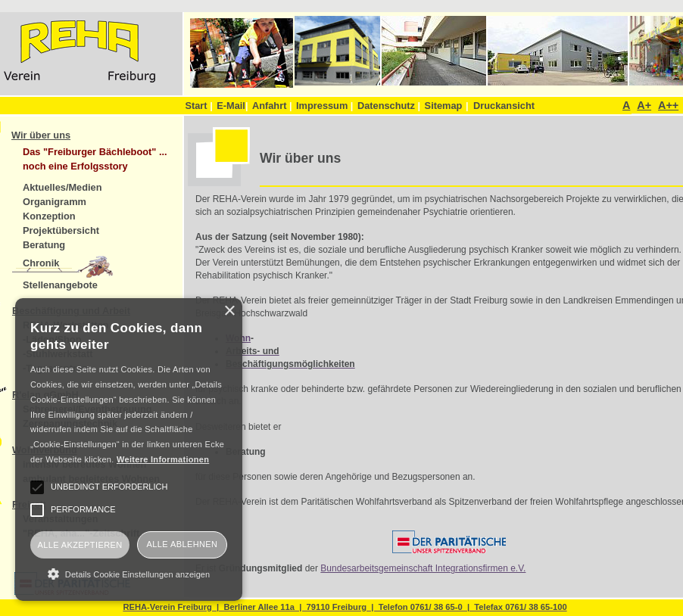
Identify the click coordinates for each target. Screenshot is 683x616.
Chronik (41, 263)
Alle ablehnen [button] (182, 544)
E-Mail (232, 106)
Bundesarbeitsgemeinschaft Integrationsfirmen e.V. (423, 568)
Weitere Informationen (163, 459)
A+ (644, 105)
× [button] (229, 311)
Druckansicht (504, 106)
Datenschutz (389, 106)
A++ (668, 105)
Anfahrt (272, 106)
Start (198, 106)
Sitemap (444, 106)
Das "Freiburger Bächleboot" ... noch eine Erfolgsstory (95, 159)
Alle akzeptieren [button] (80, 545)
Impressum (324, 106)
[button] (129, 574)
